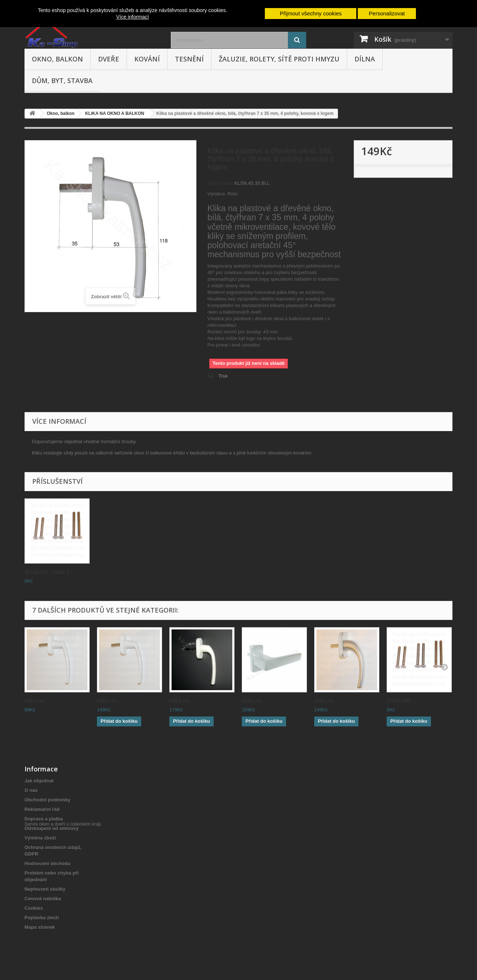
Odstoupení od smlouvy (52, 828)
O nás (31, 790)
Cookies (34, 908)
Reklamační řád (42, 809)
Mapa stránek (40, 927)
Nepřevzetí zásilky (45, 889)
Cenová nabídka (43, 899)
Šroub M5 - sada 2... (49, 572)
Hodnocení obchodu (48, 863)
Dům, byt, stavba (62, 81)
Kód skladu (220, 183)
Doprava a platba (44, 819)
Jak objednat (39, 781)
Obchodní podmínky (48, 800)
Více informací (132, 17)
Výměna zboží (40, 838)
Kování (147, 59)
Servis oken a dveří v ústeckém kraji (63, 940)
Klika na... (37, 701)
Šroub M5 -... (403, 701)
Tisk (223, 376)
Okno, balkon (57, 59)
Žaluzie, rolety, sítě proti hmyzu (279, 59)
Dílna (365, 59)
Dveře (109, 59)
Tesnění (189, 59)
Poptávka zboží (42, 918)
